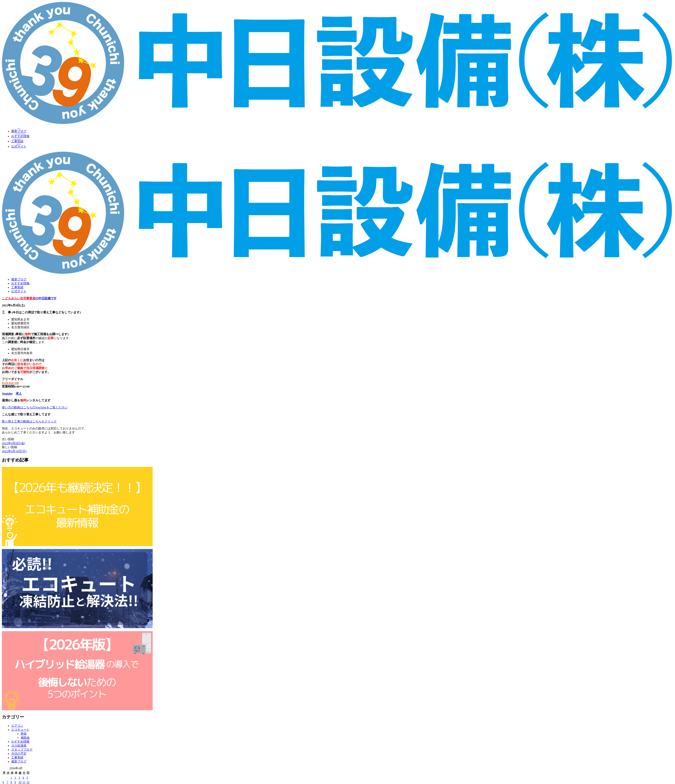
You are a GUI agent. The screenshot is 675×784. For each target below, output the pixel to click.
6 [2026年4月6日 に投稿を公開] (3, 782)
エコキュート (20, 730)
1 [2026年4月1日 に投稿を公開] (11, 778)
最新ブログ (19, 279)
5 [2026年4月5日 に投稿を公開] (27, 778)
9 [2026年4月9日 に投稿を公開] (15, 782)
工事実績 (17, 287)
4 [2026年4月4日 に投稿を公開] (23, 778)
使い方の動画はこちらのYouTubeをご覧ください (35, 407)
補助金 (25, 738)
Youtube (7, 394)
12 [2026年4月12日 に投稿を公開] (28, 782)
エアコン (17, 726)
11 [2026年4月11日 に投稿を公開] (24, 782)
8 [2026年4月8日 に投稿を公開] (11, 782)
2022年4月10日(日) (14, 451)
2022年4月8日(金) (13, 443)
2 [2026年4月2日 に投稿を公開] (15, 778)
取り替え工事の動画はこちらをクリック (29, 421)
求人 (19, 394)
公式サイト (19, 291)
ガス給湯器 (19, 746)
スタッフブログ (22, 750)
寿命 (24, 734)
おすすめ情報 (20, 283)
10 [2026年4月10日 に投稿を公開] (20, 782)
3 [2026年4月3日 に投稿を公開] (19, 778)
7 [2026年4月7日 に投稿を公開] (7, 782)
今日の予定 (19, 754)
